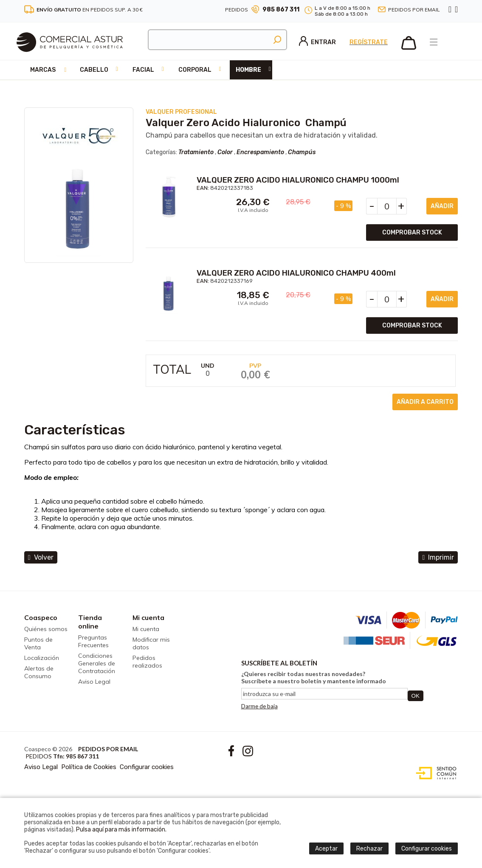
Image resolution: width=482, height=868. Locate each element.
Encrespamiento (260, 152)
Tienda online (90, 622)
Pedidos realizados (147, 662)
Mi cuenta (148, 617)
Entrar (317, 42)
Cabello (94, 70)
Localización (42, 658)
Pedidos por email (414, 10)
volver (41, 557)
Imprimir (438, 557)
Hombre (248, 70)
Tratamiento (196, 152)
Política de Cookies (89, 767)
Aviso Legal (94, 682)
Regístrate (369, 42)
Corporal (195, 70)
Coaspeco (41, 617)
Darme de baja (259, 706)
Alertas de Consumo (39, 672)
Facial (143, 70)
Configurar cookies (147, 767)
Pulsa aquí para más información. (121, 830)
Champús (302, 152)
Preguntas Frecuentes (93, 641)
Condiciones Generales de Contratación (97, 663)
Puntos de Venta (38, 643)
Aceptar (326, 849)
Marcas (43, 70)
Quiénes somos (46, 629)
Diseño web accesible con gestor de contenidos (434, 773)
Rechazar (369, 849)
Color (225, 152)
